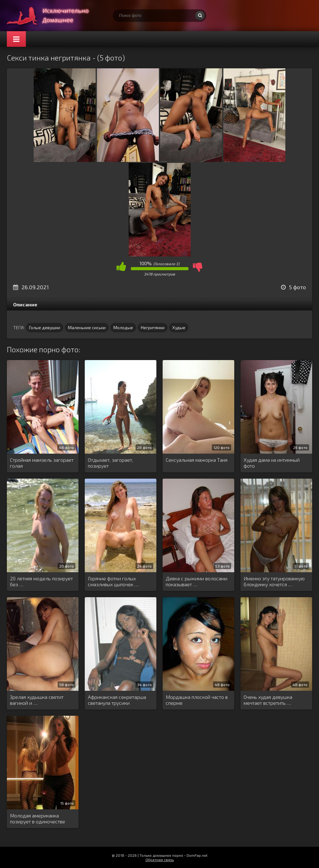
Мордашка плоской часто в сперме (197, 700)
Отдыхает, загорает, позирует (110, 463)
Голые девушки (45, 327)
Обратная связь (160, 860)
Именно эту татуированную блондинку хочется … (274, 581)
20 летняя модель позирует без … (41, 581)
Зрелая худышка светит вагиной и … (37, 700)
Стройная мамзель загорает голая (42, 463)
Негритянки (153, 327)
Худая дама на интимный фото (272, 463)
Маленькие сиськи (87, 327)
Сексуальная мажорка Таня (197, 460)
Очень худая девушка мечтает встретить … (268, 700)
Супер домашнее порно (54, 16)
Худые (179, 327)
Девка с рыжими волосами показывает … (197, 581)
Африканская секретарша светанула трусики (117, 700)
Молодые (123, 327)
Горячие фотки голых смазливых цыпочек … (113, 581)
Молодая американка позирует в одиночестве (38, 818)
